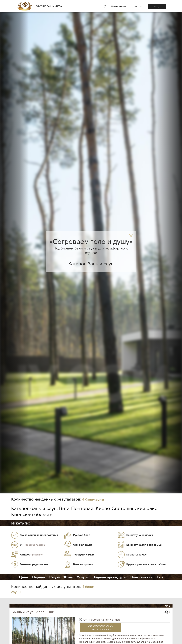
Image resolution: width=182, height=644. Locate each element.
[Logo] (25, 6)
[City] (119, 6)
